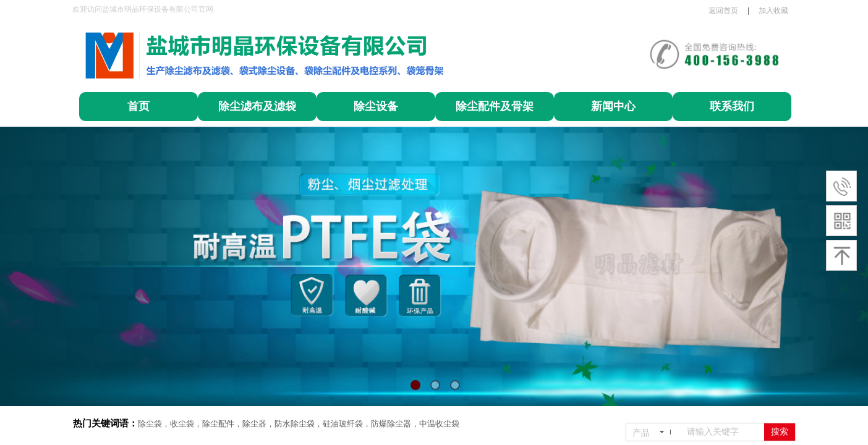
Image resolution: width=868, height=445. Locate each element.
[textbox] (723, 432)
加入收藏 (773, 11)
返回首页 (723, 11)
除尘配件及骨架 (495, 106)
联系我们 (732, 106)
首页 (138, 106)
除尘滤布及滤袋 (257, 106)
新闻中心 (613, 106)
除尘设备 (376, 106)
